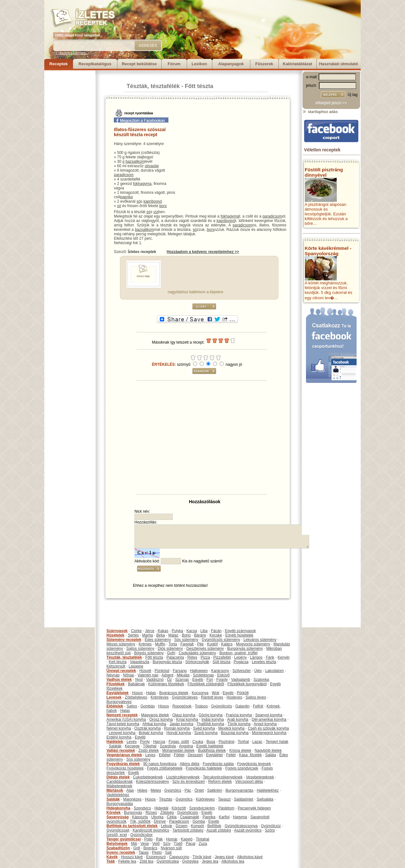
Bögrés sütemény (149, 653)
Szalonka (261, 680)
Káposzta (140, 817)
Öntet (199, 790)
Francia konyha (239, 715)
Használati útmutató (339, 64)
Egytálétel (214, 755)
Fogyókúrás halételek (204, 768)
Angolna (186, 746)
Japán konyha (181, 724)
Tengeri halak (277, 742)
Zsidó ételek (149, 751)
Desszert (195, 755)
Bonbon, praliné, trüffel (238, 653)
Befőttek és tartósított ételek (132, 826)
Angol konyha (265, 724)
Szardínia (168, 746)
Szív (167, 844)
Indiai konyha (213, 719)
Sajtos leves (256, 697)
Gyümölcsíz (271, 826)
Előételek (115, 706)
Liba (204, 631)
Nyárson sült (171, 848)
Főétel (179, 755)
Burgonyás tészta (167, 662)
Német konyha (119, 728)
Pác (188, 790)
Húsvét (145, 671)
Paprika (209, 817)
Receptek (59, 64)
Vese (145, 844)
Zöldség (167, 813)
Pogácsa (241, 662)
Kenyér (284, 657)
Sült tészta (221, 662)
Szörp (270, 830)
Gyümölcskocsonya (241, 826)
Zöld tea (146, 861)
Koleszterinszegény (153, 782)
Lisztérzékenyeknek (183, 777)
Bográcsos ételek (174, 693)
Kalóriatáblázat (297, 64)
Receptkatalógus (95, 64)
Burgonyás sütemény (245, 649)
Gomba (199, 821)
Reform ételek (220, 782)
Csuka (198, 742)
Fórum (174, 64)
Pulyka (178, 631)
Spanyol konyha (269, 715)
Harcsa (159, 742)
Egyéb (198, 680)
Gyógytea (190, 861)
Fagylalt (187, 644)
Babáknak (137, 684)
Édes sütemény (158, 640)
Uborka (157, 817)
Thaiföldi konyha (210, 724)
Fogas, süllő (179, 742)
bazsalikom (135, 162)
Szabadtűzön (118, 848)
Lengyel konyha (122, 733)
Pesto (157, 852)
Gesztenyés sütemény (205, 649)
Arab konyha (237, 719)
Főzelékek (116, 684)
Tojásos (201, 706)
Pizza (205, 657)
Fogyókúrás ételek (123, 764)
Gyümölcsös (221, 706)
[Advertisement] (70, 165)
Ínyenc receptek (121, 852)
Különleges (205, 799)
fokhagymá (230, 216)
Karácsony (220, 671)
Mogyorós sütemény (253, 644)
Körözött (179, 808)
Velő (156, 844)
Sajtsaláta (265, 799)
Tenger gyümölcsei (124, 839)
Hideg (142, 790)
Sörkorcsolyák (197, 662)
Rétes (192, 657)
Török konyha (239, 724)
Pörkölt (243, 693)
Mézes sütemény (121, 644)
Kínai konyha (187, 719)
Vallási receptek (121, 751)
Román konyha (177, 728)
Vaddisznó (155, 680)
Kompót (197, 826)
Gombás (148, 706)
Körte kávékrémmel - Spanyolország (328, 251)
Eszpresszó (156, 857)
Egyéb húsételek (239, 635)
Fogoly (222, 680)
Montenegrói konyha (269, 733)
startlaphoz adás (320, 112)
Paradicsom (179, 821)
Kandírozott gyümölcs (151, 830)
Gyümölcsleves (185, 697)
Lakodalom (274, 671)
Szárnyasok (117, 631)
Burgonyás (133, 813)
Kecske (216, 635)
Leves (132, 742)
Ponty (145, 742)
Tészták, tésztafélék (153, 86)
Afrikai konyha (154, 724)
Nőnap (129, 675)
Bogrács (150, 848)
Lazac (257, 742)
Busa (211, 742)
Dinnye (160, 821)
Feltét (231, 755)
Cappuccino (179, 857)
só (138, 201)
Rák (159, 839)
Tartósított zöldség (188, 830)
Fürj (210, 680)
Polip (149, 839)
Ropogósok (182, 706)
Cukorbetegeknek (148, 777)
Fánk (270, 657)
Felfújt (258, 706)
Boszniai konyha (235, 733)
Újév (258, 671)
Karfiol (224, 817)
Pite (200, 644)
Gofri (171, 653)
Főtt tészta (199, 86)
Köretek (114, 813)
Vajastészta (140, 662)
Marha (147, 635)
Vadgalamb (241, 680)
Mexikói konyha (231, 728)
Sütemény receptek (124, 640)
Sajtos (132, 706)
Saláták (115, 746)
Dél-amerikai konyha (269, 719)
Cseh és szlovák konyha (268, 728)
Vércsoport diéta (249, 782)
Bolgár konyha (151, 733)
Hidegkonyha (118, 808)
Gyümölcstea (168, 861)
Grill (137, 848)
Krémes (145, 644)
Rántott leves (212, 697)
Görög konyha (211, 715)
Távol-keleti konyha (123, 724)
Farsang (180, 671)
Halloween (199, 671)
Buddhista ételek (212, 751)
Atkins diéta (190, 764)
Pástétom (226, 808)
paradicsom (124, 175)
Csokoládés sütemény (197, 653)
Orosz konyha (161, 719)
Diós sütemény (170, 649)
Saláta (271, 755)
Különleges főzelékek (166, 684)
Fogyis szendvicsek (242, 768)
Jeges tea (210, 861)
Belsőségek (117, 844)
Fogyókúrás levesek (254, 764)
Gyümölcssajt (118, 830)
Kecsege (132, 746)
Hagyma (240, 817)
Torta (173, 644)
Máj (134, 844)
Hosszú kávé (132, 857)
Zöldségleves (136, 697)
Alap (130, 790)
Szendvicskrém (202, 808)
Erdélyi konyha (119, 737)
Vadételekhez (118, 795)
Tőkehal (150, 746)
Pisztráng (227, 742)
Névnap (113, 675)
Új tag (353, 95)
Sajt (168, 852)
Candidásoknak (120, 782)
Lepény (240, 657)
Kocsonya (200, 693)
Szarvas (182, 680)
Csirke (136, 631)
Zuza (203, 844)
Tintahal (202, 839)
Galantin (243, 706)
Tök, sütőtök (140, 821)
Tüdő (178, 844)
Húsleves (234, 697)
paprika (126, 197)
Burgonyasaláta (120, 804)
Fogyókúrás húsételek (125, 768)
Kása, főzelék (250, 755)
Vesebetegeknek (260, 777)
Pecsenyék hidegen (254, 808)
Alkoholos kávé (250, 857)
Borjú (186, 635)
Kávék (112, 857)
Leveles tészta (264, 662)
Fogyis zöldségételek (165, 768)
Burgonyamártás (240, 790)
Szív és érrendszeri (189, 782)
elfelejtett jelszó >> (331, 103)
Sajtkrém (215, 790)
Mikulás (183, 675)
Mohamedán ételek (178, 751)
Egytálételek (118, 693)
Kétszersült (116, 666)
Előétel (165, 755)
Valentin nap (148, 675)
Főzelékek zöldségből (206, 684)
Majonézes (132, 799)
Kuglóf (212, 644)
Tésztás (165, 799)
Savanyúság (118, 817)
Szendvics (143, 808)
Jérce (150, 631)
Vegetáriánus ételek (124, 755)
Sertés (133, 635)
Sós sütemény (186, 640)
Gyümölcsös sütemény (221, 640)
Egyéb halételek (210, 746)
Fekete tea (127, 861)
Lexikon (199, 64)
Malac (173, 635)
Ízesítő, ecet (117, 835)
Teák (111, 861)
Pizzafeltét (222, 657)
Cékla (172, 817)
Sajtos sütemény (140, 649)
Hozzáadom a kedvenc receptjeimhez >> (203, 252)
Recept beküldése (139, 64)
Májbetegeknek (119, 786)
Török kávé (202, 857)
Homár (172, 839)
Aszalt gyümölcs (248, 830)
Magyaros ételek (155, 715)
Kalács (227, 644)
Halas (151, 693)
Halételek (115, 742)
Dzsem (181, 826)
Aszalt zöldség (218, 830)
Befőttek (214, 826)
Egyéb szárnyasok (240, 631)
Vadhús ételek (119, 680)
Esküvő (224, 675)
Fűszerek (264, 64)
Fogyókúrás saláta (218, 764)
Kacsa (192, 631)
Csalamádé (190, 817)
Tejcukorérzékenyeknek (223, 777)
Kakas (163, 631)
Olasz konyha (184, 715)
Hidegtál (161, 808)
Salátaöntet (244, 799)
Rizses (151, 813)
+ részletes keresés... (72, 53)
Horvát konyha (179, 733)
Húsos (137, 693)
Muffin (160, 644)
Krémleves (160, 697)
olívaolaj (152, 166)
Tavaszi (224, 799)
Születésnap (203, 675)
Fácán (216, 631)
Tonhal (243, 742)
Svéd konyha (204, 728)
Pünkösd (162, 671)
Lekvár (167, 826)
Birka (161, 635)
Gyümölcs (173, 790)
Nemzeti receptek (122, 715)
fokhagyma (142, 184)
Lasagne (136, 666)
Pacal (190, 844)
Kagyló (187, 839)
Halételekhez (268, 790)
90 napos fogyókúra (160, 764)
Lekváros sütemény (260, 640)
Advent (167, 675)
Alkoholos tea (233, 861)
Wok (215, 693)
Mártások (115, 790)
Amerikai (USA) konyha (126, 719)
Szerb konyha (206, 733)
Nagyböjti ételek (268, 751)
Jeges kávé (224, 857)
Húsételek (116, 635)
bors (163, 206)
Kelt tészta (118, 662)
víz (156, 212)
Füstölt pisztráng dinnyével (324, 172)
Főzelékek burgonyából (247, 684)
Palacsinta (175, 657)
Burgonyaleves (119, 702)
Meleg (156, 790)
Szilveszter (242, 671)
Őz (169, 680)
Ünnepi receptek (121, 671)
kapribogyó (153, 201)
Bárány (200, 635)
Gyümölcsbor (142, 835)
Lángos (256, 657)
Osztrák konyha (148, 728)
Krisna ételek (240, 751)
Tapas (144, 852)
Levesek (114, 697)
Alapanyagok (231, 64)
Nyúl (139, 680)
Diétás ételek (118, 777)
